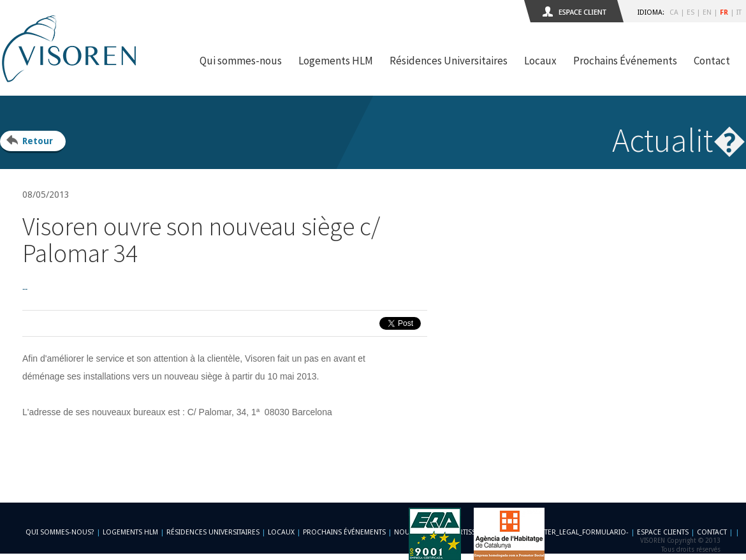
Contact (712, 61)
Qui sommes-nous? (60, 532)
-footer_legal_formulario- (578, 532)
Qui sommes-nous (241, 61)
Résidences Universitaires (449, 61)
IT (739, 12)
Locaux (540, 61)
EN (707, 12)
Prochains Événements (625, 61)
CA (674, 12)
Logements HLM (336, 61)
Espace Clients (663, 532)
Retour (38, 141)
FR (724, 12)
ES (691, 12)
